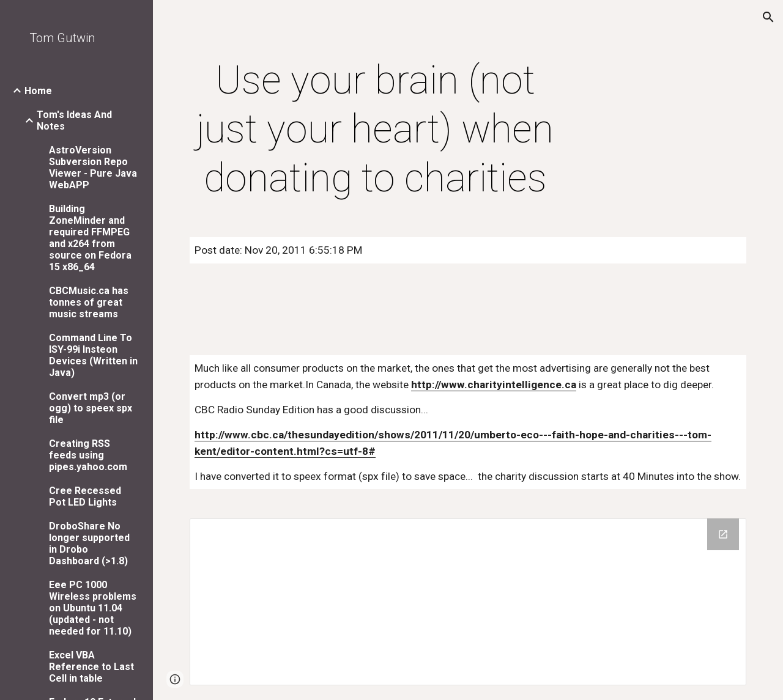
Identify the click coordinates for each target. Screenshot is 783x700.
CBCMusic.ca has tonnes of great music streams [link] (89, 302)
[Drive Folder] (468, 602)
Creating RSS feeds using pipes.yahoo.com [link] (88, 455)
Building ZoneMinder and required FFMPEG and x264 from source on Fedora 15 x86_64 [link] (90, 238)
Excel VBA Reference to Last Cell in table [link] (91, 667)
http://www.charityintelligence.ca (494, 385)
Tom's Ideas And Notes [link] (74, 120)
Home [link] (38, 91)
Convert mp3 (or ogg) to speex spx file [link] (91, 408)
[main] (375, 130)
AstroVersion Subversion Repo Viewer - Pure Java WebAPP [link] (93, 168)
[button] (768, 17)
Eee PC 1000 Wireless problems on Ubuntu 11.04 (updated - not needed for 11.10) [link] (93, 608)
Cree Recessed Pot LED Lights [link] (85, 496)
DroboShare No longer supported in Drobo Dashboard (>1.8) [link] (89, 543)
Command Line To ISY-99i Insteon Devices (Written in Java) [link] (93, 355)
